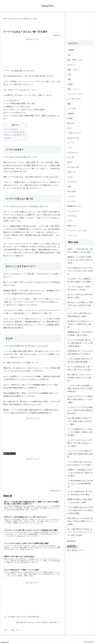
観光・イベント (73, 89)
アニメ (70, 221)
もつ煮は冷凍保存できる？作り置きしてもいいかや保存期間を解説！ (80, 484)
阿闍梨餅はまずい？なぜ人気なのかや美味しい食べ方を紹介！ (80, 334)
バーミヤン (72, 201)
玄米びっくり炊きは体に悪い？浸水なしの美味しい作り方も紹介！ (80, 251)
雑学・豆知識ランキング (75, 550)
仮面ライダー (72, 226)
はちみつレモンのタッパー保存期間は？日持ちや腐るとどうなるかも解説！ (80, 399)
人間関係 (71, 50)
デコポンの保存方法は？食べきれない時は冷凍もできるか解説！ (80, 493)
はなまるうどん (73, 138)
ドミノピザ (72, 109)
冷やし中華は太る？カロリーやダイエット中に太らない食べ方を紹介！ (80, 271)
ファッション (72, 235)
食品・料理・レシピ (9, 453)
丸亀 (69, 187)
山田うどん (72, 172)
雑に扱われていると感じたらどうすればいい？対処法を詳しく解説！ (80, 324)
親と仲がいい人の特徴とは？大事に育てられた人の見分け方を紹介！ (80, 305)
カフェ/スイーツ (74, 211)
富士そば (71, 123)
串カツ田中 (72, 192)
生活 (69, 55)
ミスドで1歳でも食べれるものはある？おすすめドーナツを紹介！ (80, 463)
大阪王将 (71, 114)
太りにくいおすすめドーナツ (15, 135)
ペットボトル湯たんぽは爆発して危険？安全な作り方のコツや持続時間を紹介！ (80, 389)
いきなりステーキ (74, 133)
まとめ (7, 138)
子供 (69, 74)
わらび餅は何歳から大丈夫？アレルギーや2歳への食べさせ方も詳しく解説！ (80, 421)
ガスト (70, 128)
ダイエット (72, 65)
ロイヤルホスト (73, 153)
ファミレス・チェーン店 (77, 231)
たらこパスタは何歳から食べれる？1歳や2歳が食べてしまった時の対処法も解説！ (80, 343)
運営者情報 (71, 541)
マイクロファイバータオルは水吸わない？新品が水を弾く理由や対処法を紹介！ (80, 410)
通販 (69, 104)
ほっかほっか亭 (73, 167)
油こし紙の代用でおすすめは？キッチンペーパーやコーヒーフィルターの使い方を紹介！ (80, 532)
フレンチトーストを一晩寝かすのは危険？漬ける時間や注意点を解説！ (80, 454)
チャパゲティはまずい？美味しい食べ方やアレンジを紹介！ (80, 288)
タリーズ (71, 143)
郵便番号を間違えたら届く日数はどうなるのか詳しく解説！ (80, 501)
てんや (70, 177)
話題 (69, 79)
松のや (70, 162)
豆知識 (70, 84)
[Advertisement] (32, 54)
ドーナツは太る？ (11, 129)
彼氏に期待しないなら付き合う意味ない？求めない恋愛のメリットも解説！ (80, 521)
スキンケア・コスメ (75, 94)
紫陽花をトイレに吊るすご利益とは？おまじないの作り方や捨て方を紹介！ (80, 260)
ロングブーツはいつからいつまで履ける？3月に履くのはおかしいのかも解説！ (80, 443)
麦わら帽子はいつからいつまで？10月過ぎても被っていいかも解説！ (80, 378)
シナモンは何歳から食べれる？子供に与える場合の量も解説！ (80, 360)
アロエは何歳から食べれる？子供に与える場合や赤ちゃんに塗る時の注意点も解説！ (80, 510)
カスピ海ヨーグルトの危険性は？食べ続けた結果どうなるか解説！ (80, 280)
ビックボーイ (72, 182)
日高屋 (70, 118)
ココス (70, 148)
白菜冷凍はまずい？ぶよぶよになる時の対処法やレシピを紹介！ (80, 352)
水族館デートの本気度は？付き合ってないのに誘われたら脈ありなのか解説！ (80, 473)
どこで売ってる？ (74, 99)
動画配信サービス (74, 206)
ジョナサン (72, 196)
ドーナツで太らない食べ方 (14, 132)
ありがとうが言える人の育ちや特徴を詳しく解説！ (80, 296)
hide (17, 125)
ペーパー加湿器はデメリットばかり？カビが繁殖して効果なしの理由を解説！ (80, 432)
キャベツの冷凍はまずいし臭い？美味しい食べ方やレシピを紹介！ (80, 368)
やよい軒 (71, 157)
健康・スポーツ (73, 70)
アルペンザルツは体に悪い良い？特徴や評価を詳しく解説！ (80, 315)
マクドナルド (72, 216)
